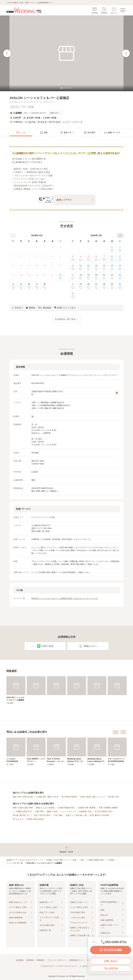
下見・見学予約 (111, 969)
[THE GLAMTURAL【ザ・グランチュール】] (16, 752)
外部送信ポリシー (77, 960)
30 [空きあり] (45, 286)
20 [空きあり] (96, 277)
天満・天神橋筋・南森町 (108, 808)
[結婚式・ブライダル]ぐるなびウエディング (25, 860)
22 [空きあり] (112, 277)
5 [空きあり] (88, 258)
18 (60, 267)
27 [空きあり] (21, 286)
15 (37, 267)
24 (52, 277)
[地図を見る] (117, 393)
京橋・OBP (39, 812)
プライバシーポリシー (57, 960)
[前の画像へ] (7, 53)
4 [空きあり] (81, 258)
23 (45, 277)
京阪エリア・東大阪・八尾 (76, 815)
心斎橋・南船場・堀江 (66, 808)
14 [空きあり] (104, 267)
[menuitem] (21, 133)
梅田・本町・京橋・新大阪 (23, 797)
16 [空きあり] (120, 267)
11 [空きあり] (81, 267)
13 (21, 267)
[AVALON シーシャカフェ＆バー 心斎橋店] (16, 690)
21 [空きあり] (104, 277)
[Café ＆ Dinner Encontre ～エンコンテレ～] (97, 752)
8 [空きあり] (112, 258)
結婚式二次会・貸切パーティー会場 (61, 860)
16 (45, 267)
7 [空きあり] (104, 258)
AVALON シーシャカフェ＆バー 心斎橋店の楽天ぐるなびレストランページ (65, 599)
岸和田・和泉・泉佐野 (35, 819)
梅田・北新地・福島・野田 (23, 808)
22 (37, 277)
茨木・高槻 (58, 815)
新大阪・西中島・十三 (21, 815)
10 (52, 258)
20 (21, 277)
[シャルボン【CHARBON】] (56, 752)
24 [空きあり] (73, 286)
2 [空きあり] (120, 249)
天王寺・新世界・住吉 (103, 812)
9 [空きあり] (120, 258)
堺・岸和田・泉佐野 (69, 797)
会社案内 (20, 960)
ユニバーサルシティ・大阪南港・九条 (76, 812)
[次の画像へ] (126, 53)
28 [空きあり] (29, 286)
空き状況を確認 (111, 950)
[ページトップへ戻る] (66, 850)
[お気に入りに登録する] (94, 942)
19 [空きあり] (88, 277)
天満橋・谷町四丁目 (24, 812)
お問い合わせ (111, 961)
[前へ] (13, 236)
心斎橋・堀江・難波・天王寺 (47, 797)
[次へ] (120, 236)
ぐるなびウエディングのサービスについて (58, 966)
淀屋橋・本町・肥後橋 (87, 808)
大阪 (82, 860)
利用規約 (30, 960)
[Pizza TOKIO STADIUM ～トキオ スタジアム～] (36, 752)
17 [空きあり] (73, 277)
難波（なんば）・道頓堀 (45, 808)
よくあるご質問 (86, 966)
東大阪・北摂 (113, 797)
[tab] (61, 88)
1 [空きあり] (112, 249)
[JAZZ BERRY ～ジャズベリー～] (77, 752)
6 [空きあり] (96, 258)
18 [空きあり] (81, 277)
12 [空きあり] (88, 267)
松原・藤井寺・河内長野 (100, 815)
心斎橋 (111, 860)
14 (29, 267)
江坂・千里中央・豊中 (42, 815)
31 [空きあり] (73, 295)
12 (13, 267)
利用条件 (41, 960)
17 (52, 267)
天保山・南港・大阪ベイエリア (93, 797)
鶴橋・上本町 (52, 812)
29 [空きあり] (37, 286)
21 (29, 277)
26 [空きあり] (13, 286)
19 (13, 277)
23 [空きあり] (120, 277)
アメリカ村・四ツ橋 (15, 863)
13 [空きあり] (96, 267)
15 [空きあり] (112, 267)
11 (60, 258)
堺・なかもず (18, 819)
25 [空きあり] (60, 277)
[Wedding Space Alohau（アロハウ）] (117, 752)
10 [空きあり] (73, 267)
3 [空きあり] (73, 258)
